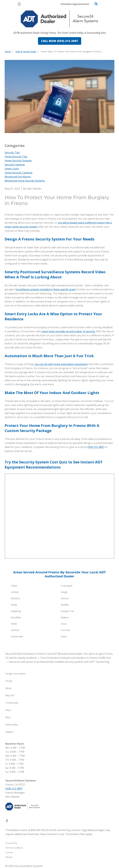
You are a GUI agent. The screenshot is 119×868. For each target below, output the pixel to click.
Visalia (14, 605)
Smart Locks (12, 169)
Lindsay (15, 592)
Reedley (65, 605)
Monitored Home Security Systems (25, 181)
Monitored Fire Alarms (18, 177)
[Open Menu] (19, 4)
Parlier (14, 624)
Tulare (14, 586)
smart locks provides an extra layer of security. (68, 331)
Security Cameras (15, 165)
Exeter (64, 636)
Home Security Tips (16, 157)
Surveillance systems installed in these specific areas (46, 289)
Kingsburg (16, 611)
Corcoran (65, 630)
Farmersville (17, 636)
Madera (65, 617)
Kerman (65, 598)
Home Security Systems (18, 161)
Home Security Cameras (19, 173)
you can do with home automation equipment (61, 364)
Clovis (64, 624)
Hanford (15, 630)
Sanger (64, 592)
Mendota (15, 598)
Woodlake (16, 617)
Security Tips (12, 153)
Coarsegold (66, 586)
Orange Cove (67, 611)
